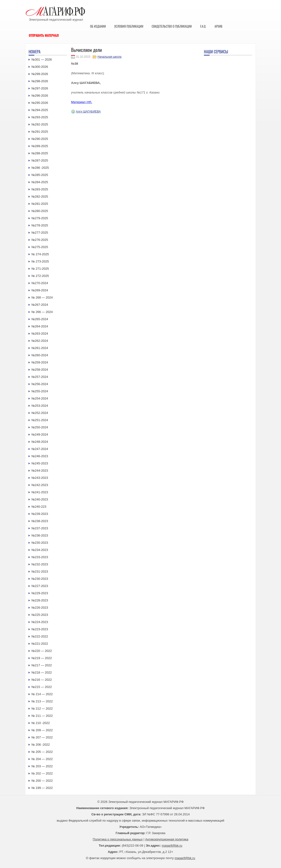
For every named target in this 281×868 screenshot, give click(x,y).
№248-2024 (40, 442)
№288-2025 (40, 153)
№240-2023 (40, 499)
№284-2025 (40, 182)
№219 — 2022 (42, 658)
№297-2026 (40, 88)
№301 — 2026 (42, 59)
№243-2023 (40, 478)
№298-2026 (40, 81)
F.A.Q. (203, 26)
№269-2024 (40, 290)
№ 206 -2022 (41, 745)
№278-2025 (40, 225)
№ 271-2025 (40, 269)
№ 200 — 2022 (42, 781)
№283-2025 (40, 189)
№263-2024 (40, 334)
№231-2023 (40, 571)
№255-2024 (40, 391)
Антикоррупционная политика (167, 839)
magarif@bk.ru (172, 846)
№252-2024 (40, 413)
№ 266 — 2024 (42, 312)
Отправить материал (44, 35)
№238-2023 (40, 521)
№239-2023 (40, 514)
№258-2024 (40, 370)
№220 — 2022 (42, 651)
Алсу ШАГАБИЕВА (88, 112)
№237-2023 (40, 528)
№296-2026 (40, 96)
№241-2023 (40, 492)
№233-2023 (40, 557)
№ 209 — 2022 (42, 730)
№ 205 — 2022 (42, 752)
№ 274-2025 (40, 254)
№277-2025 (40, 233)
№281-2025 (40, 204)
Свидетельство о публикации (172, 26)
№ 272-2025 (40, 276)
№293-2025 (40, 117)
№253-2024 (40, 406)
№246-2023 (40, 456)
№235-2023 (40, 543)
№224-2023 (40, 622)
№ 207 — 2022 (42, 737)
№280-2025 (40, 211)
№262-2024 (40, 341)
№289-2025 (40, 146)
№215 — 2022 (42, 687)
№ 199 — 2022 (42, 788)
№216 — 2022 (42, 680)
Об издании (98, 26)
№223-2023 (40, 629)
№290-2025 (40, 139)
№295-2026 (40, 103)
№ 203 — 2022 (42, 766)
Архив (218, 26)
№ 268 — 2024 (42, 297)
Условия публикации (129, 26)
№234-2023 (40, 550)
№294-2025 (40, 110)
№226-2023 (40, 608)
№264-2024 (40, 326)
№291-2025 (40, 132)
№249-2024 (40, 434)
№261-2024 (40, 348)
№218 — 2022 (42, 672)
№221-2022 (40, 644)
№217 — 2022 (42, 665)
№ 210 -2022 (41, 723)
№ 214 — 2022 (42, 694)
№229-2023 (40, 593)
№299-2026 (40, 74)
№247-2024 (40, 449)
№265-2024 (40, 319)
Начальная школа (110, 57)
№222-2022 (40, 636)
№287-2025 (40, 160)
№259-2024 (40, 362)
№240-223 (39, 507)
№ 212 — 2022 (42, 709)
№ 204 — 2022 (42, 759)
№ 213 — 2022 (42, 701)
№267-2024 (40, 305)
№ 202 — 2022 (42, 773)
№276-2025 (40, 240)
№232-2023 (40, 564)
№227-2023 (40, 586)
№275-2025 (40, 247)
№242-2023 (40, 485)
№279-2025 (40, 218)
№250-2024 (40, 427)
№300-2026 (40, 67)
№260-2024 (40, 355)
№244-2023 (40, 471)
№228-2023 (40, 600)
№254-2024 (40, 398)
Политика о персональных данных (118, 839)
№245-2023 (40, 463)
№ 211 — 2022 (42, 716)
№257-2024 (40, 377)
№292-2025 (40, 124)
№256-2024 (40, 384)
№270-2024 (40, 283)
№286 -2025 (40, 168)
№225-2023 (40, 615)
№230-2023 (40, 579)
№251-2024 (40, 420)
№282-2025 (40, 197)
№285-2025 (40, 175)
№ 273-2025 (40, 261)
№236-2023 (40, 535)
